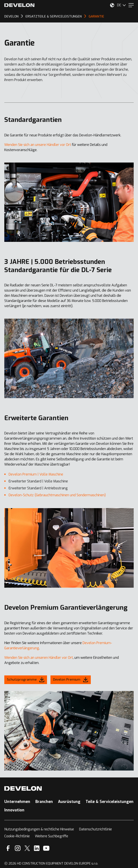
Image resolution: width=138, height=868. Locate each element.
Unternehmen (17, 802)
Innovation (14, 810)
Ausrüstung (69, 802)
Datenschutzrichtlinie (96, 829)
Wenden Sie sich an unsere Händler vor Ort (38, 145)
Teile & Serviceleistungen (110, 802)
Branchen (44, 802)
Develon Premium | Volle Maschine (36, 474)
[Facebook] (8, 848)
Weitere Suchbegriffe (52, 836)
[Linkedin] (37, 848)
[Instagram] (18, 848)
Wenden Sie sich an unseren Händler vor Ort (39, 658)
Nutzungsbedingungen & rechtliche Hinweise (39, 829)
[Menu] (131, 5)
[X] (27, 848)
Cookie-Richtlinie (17, 836)
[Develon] (19, 5)
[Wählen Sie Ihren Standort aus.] (112, 5)
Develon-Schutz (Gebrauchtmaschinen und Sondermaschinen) (57, 495)
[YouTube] (46, 848)
